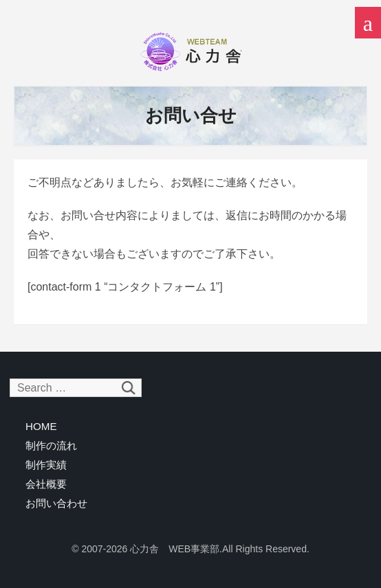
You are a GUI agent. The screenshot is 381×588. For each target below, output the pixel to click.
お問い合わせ (56, 503)
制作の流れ (51, 445)
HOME (41, 426)
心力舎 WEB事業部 (190, 52)
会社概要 (46, 484)
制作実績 (46, 465)
